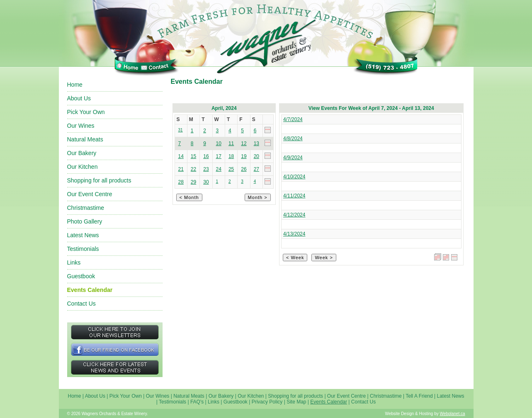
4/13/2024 (294, 234)
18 (231, 156)
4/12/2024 (294, 215)
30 (206, 182)
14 (181, 156)
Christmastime (86, 208)
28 (181, 182)
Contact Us (81, 304)
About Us (79, 98)
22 (193, 169)
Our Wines (81, 126)
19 (244, 156)
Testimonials (83, 249)
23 (206, 169)
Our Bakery (82, 153)
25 (231, 169)
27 (256, 169)
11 (231, 143)
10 (219, 143)
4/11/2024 (294, 196)
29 (193, 182)
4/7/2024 (293, 119)
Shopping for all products (99, 180)
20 (256, 156)
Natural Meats (85, 139)
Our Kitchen (83, 167)
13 (256, 143)
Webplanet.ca (453, 414)
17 (219, 156)
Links (74, 262)
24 (219, 169)
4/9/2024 (293, 158)
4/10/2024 (294, 177)
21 (181, 169)
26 (244, 169)
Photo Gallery (85, 221)
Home (75, 85)
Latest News (83, 235)
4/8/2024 (293, 139)
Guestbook (81, 276)
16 (206, 156)
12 (244, 143)
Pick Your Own (86, 112)
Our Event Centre (90, 194)
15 (193, 156)
